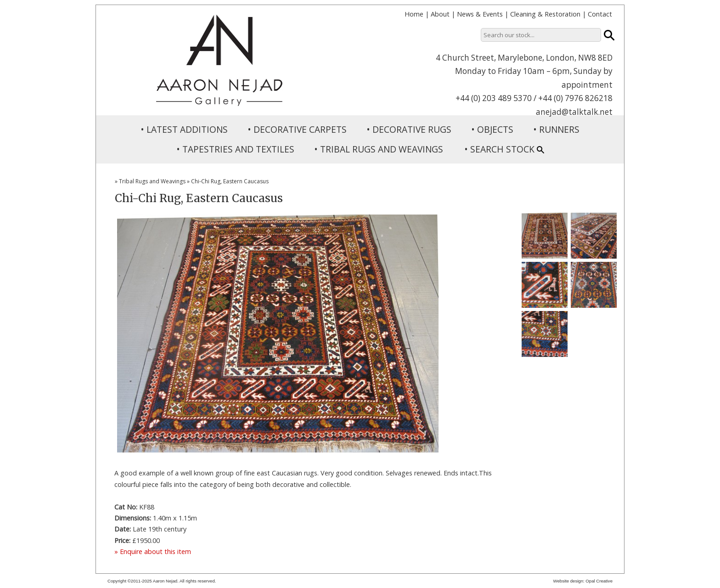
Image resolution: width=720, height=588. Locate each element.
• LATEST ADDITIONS (184, 129)
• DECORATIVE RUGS (409, 129)
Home (414, 14)
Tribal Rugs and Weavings (152, 181)
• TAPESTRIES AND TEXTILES (235, 149)
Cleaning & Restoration (545, 14)
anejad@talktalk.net (574, 112)
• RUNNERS (556, 129)
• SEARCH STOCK (504, 149)
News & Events (480, 14)
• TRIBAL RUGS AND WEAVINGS (379, 149)
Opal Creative (599, 581)
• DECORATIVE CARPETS (297, 129)
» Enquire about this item (153, 551)
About (440, 14)
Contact (600, 14)
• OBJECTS (492, 129)
